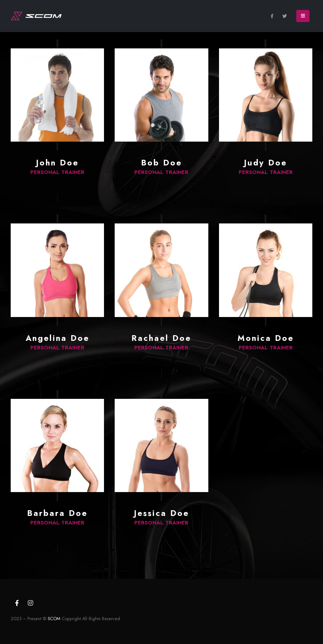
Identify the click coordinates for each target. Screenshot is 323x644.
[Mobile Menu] (303, 16)
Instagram (30, 603)
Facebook (17, 603)
